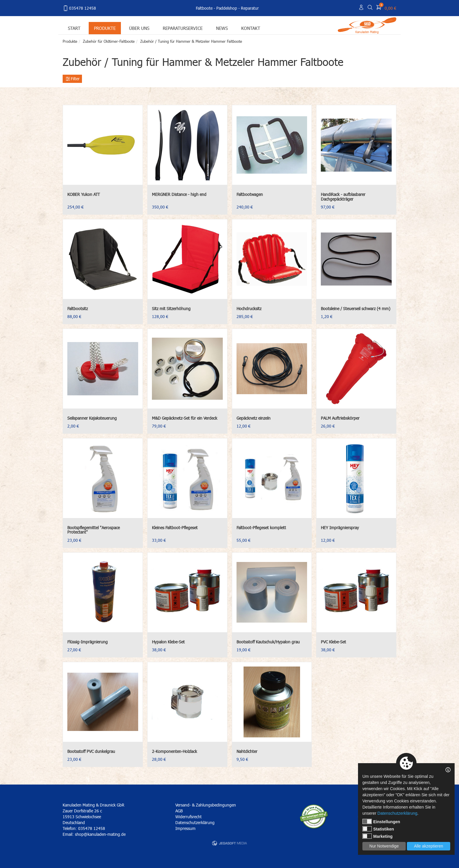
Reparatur (250, 8)
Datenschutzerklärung (195, 822)
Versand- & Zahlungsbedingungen (206, 805)
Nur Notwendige (384, 846)
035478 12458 (79, 8)
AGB (179, 811)
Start (74, 28)
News (222, 28)
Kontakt (251, 28)
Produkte (105, 28)
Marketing (377, 836)
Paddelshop (227, 8)
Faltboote (204, 8)
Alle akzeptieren (429, 846)
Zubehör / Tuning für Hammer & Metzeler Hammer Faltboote (191, 41)
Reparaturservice (183, 28)
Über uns (139, 28)
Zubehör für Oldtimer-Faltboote (109, 41)
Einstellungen (381, 821)
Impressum (185, 828)
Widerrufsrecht (189, 817)
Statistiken (378, 829)
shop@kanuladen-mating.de (100, 834)
